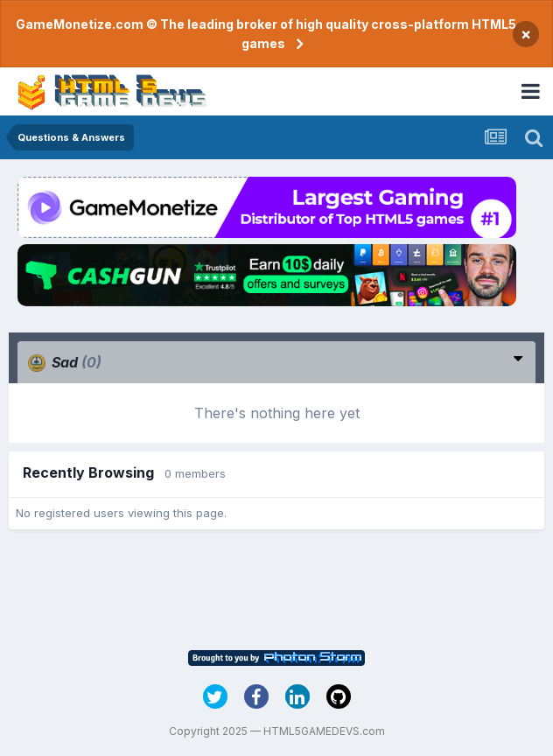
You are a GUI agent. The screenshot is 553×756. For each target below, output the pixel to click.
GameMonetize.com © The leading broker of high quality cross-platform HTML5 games (266, 34)
